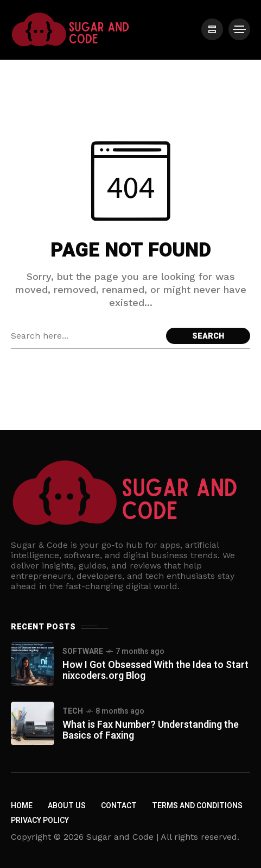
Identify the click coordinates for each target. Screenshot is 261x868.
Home (22, 806)
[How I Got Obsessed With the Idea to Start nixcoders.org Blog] (33, 664)
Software (83, 651)
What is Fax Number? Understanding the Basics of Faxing (151, 730)
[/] (212, 29)
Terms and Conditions (197, 806)
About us (67, 806)
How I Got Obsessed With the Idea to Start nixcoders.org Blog (155, 670)
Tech (73, 711)
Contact (119, 806)
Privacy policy (40, 820)
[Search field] (86, 336)
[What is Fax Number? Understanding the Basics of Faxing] (33, 723)
